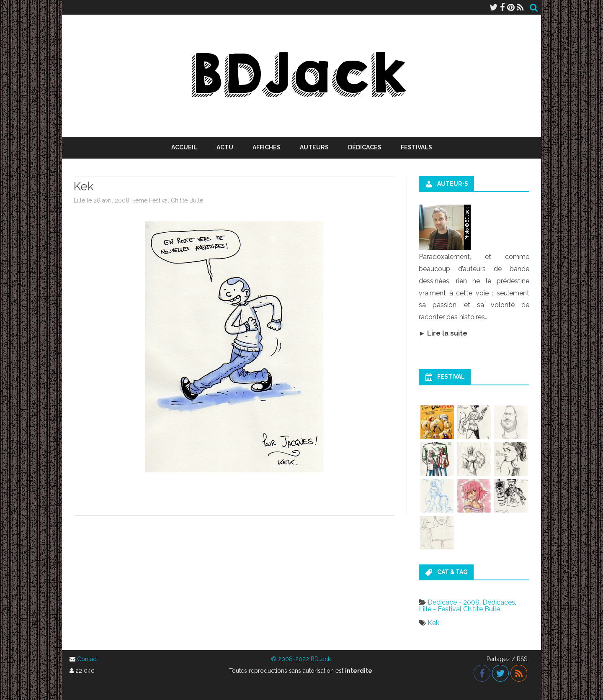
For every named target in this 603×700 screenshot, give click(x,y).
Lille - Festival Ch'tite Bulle (459, 609)
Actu (225, 147)
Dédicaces (365, 147)
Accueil (184, 147)
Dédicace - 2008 (454, 602)
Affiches (267, 147)
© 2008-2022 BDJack (301, 659)
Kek (433, 623)
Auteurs (314, 147)
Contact (88, 659)
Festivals (416, 147)
